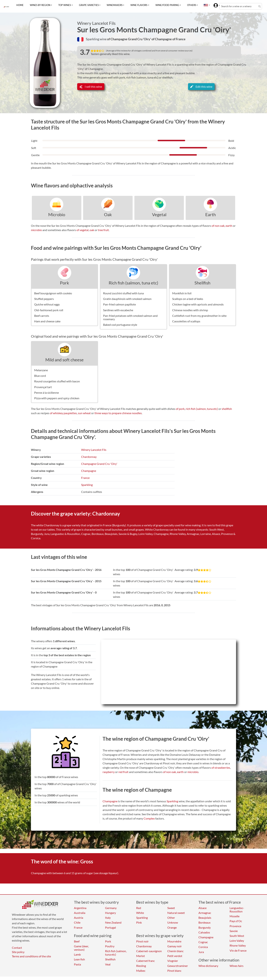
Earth (211, 214)
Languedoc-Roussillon (237, 910)
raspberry (109, 772)
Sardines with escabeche (118, 310)
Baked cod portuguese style (120, 325)
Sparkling (87, 485)
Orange (172, 927)
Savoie (234, 931)
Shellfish (202, 283)
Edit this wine (201, 87)
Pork (65, 283)
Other (171, 918)
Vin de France (238, 950)
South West (237, 936)
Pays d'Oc (236, 921)
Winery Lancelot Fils (96, 23)
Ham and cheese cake (47, 321)
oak (92, 230)
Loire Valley (237, 941)
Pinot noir (142, 941)
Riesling (141, 966)
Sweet (171, 908)
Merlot (141, 956)
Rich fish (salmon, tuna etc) (133, 283)
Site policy (18, 952)
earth (229, 226)
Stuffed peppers (44, 299)
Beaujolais (205, 918)
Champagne (89, 471)
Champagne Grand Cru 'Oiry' (99, 464)
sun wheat (84, 413)
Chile (77, 922)
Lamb (77, 954)
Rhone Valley (238, 945)
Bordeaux (204, 922)
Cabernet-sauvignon (149, 951)
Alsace (202, 908)
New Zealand (113, 922)
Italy (108, 918)
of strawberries (221, 768)
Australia (80, 913)
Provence (235, 926)
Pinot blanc (174, 971)
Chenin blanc (175, 951)
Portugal (110, 927)
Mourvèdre (174, 941)
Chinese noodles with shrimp (190, 310)
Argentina (80, 908)
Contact (17, 948)
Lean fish (79, 959)
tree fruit (103, 230)
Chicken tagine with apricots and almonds (198, 304)
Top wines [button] (65, 5)
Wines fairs (237, 966)
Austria (79, 918)
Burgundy (205, 927)
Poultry (110, 946)
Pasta (77, 964)
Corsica (203, 947)
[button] (206, 5)
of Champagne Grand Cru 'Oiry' (129, 39)
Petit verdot (175, 956)
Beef (77, 941)
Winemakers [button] (115, 5)
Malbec (141, 971)
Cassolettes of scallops (186, 321)
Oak (108, 214)
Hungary (110, 913)
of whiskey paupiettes (63, 413)
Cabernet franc (145, 961)
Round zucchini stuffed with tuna (123, 293)
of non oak (218, 226)
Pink (139, 922)
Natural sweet (176, 913)
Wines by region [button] (40, 5)
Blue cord (40, 376)
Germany (111, 908)
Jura (201, 952)
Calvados (204, 932)
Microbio (57, 214)
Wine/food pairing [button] (167, 5)
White (140, 913)
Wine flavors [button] (139, 5)
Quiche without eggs (47, 304)
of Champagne (162, 39)
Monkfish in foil (182, 293)
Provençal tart (43, 387)
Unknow (173, 922)
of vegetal (82, 230)
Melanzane (41, 370)
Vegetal (159, 214)
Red (139, 908)
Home (20, 5)
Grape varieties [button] (89, 5)
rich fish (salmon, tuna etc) (202, 409)
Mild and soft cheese (65, 360)
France (85, 478)
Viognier (173, 961)
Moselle (235, 916)
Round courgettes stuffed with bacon (57, 381)
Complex (149, 818)
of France (179, 39)
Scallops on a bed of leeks (188, 299)
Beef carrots (42, 316)
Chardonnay (89, 457)
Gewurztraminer (178, 966)
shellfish (227, 409)
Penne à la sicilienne (47, 393)
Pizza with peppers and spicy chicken (57, 398)
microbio (36, 230)
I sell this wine (91, 87)
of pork (180, 409)
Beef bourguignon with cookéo (53, 293)
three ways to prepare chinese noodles (118, 413)
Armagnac (205, 913)
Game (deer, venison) (81, 948)
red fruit (123, 772)
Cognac (203, 942)
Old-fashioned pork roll (49, 310)
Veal (108, 964)
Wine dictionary (208, 966)
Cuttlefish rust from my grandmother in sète (199, 316)
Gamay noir (175, 946)
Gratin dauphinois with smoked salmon (127, 299)
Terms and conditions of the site (31, 956)
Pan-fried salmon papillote (119, 304)
